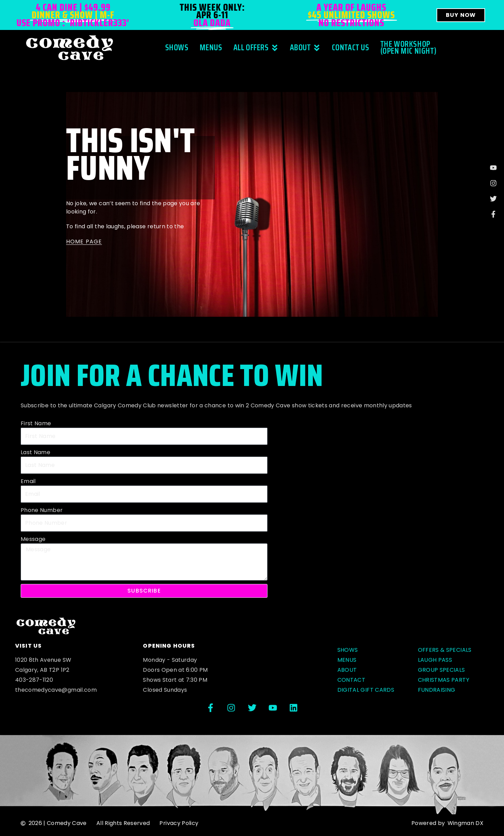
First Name (36, 423)
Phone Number (42, 510)
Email (28, 481)
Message (33, 539)
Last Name (35, 452)
